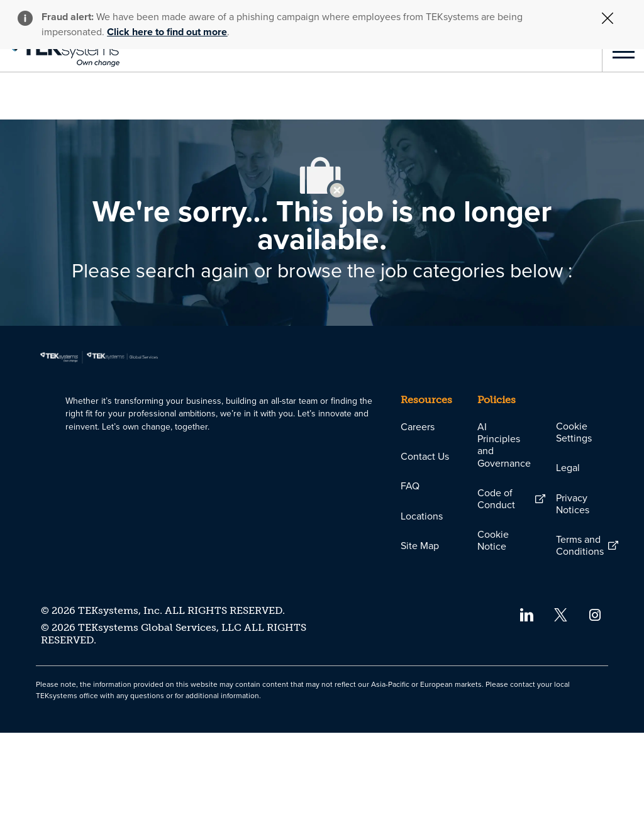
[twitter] (561, 715)
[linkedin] (526, 715)
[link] (60, 52)
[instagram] (595, 715)
